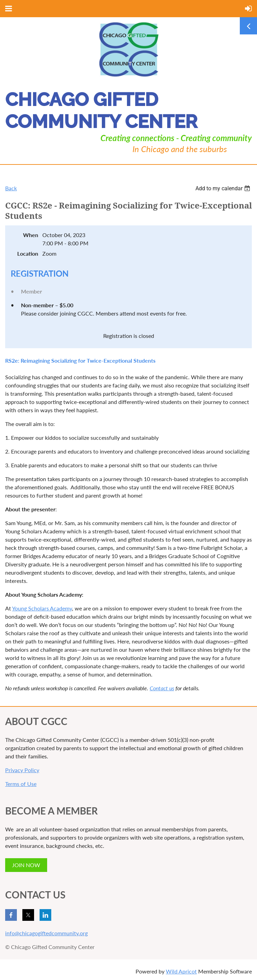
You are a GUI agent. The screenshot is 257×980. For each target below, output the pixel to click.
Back (11, 188)
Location (28, 253)
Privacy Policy (22, 770)
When (31, 235)
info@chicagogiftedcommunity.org (46, 933)
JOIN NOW (26, 865)
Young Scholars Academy (42, 608)
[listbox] (224, 188)
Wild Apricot (181, 971)
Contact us (162, 688)
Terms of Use (21, 784)
